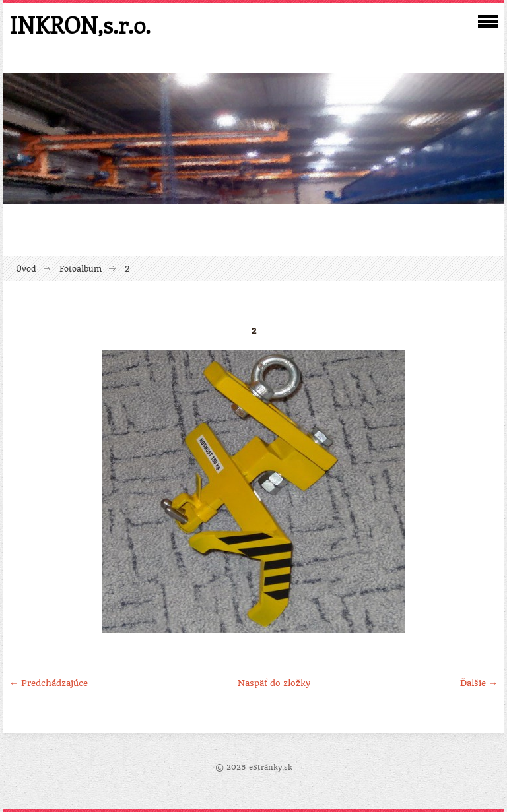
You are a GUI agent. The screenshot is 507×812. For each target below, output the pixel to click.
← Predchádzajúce (49, 683)
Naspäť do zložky (274, 683)
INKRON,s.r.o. (80, 25)
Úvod (26, 269)
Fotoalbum (81, 269)
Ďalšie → (479, 683)
